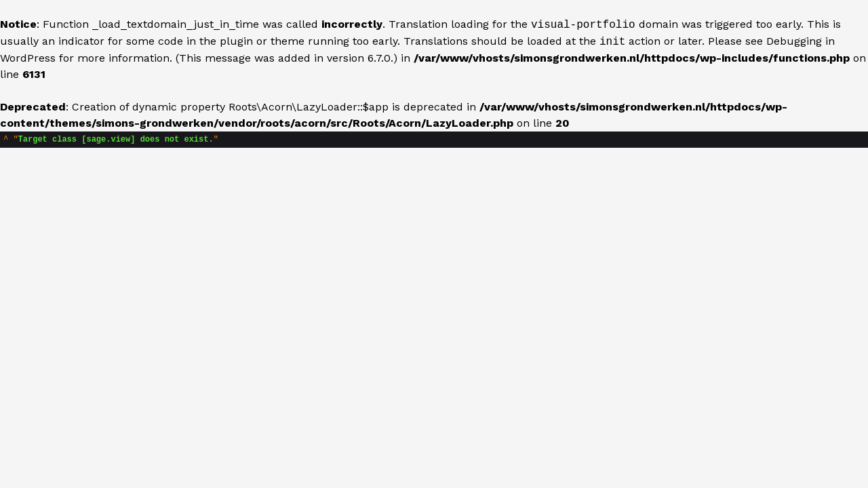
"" (111, 141)
